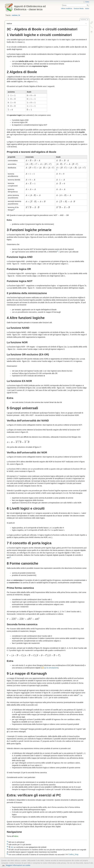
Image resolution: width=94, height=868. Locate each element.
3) (58, 251)
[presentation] (12, 95)
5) (79, 695)
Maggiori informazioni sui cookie (18, 865)
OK (3, 866)
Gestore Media (79, 9)
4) (10, 557)
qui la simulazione (51, 668)
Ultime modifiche (67, 9)
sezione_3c (16, 15)
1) (57, 170)
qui (12, 847)
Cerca (88, 5)
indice (16, 836)
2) (14, 209)
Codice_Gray (73, 854)
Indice (87, 9)
